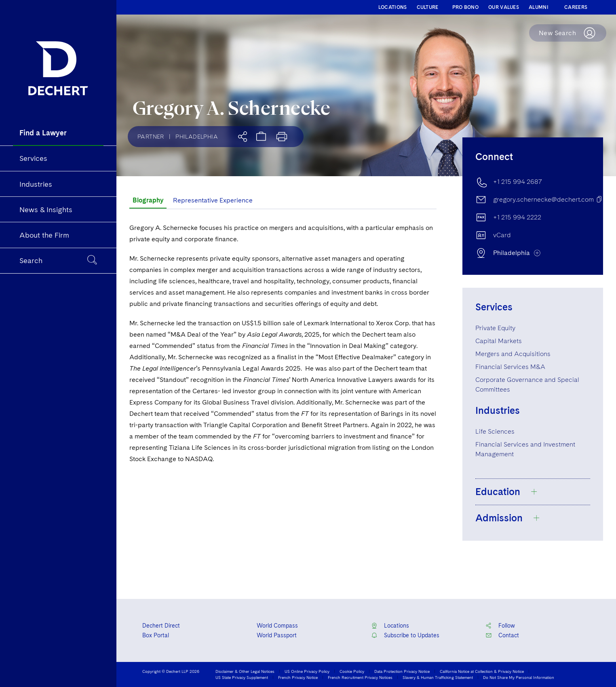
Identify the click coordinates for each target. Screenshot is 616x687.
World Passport (277, 635)
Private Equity (495, 328)
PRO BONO (465, 7)
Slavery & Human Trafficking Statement (438, 677)
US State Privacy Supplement (242, 677)
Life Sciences (495, 431)
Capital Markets (499, 341)
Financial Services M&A (510, 367)
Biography (148, 200)
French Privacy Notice (298, 677)
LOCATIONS (393, 7)
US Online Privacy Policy (307, 671)
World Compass (277, 626)
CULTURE (428, 7)
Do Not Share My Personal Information (519, 677)
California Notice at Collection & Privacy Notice (482, 671)
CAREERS (576, 7)
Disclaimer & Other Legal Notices (245, 671)
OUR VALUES (504, 7)
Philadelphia (197, 137)
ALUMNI (539, 7)
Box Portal (156, 635)
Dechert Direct (161, 626)
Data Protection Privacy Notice (402, 671)
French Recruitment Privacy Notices (360, 677)
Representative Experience (213, 200)
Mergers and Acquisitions (513, 354)
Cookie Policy (352, 671)
